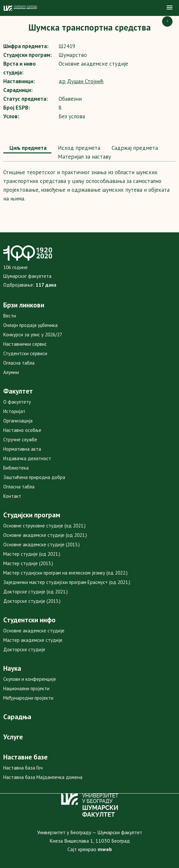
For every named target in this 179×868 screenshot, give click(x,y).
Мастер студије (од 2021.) (32, 554)
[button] (170, 8)
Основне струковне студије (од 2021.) (44, 526)
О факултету (17, 402)
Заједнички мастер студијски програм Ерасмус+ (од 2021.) (67, 582)
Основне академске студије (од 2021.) (45, 535)
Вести (10, 316)
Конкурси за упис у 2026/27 (33, 335)
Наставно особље (22, 430)
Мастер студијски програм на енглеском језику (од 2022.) (65, 573)
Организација (18, 421)
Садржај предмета (134, 148)
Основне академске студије (34, 631)
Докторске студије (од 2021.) (35, 592)
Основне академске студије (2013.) (41, 544)
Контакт (12, 496)
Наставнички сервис (25, 344)
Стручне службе (20, 440)
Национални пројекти (26, 688)
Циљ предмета (27, 148)
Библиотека (16, 468)
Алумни (11, 372)
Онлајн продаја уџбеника (30, 325)
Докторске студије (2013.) (32, 601)
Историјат (14, 411)
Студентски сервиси (25, 353)
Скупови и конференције (30, 679)
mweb (105, 849)
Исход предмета (78, 148)
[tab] (27, 149)
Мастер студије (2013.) (28, 563)
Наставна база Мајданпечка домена (43, 777)
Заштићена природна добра (34, 477)
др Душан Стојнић (81, 81)
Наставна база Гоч (23, 768)
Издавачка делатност (27, 458)
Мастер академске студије (33, 640)
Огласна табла (19, 363)
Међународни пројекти (28, 698)
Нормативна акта (22, 449)
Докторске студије (24, 649)
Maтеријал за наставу (84, 157)
